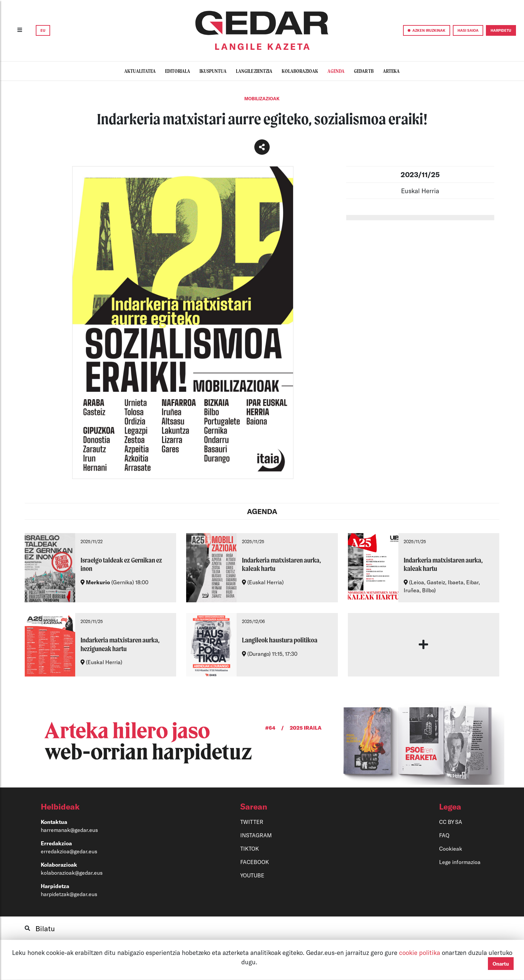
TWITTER (252, 822)
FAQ (444, 835)
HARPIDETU (501, 30)
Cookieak (451, 848)
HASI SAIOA (468, 30)
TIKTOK (250, 848)
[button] (108, 807)
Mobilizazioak (262, 99)
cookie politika (420, 952)
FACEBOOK (255, 862)
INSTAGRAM (256, 835)
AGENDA (262, 511)
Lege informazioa (460, 862)
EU (43, 30)
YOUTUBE (252, 875)
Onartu (501, 964)
